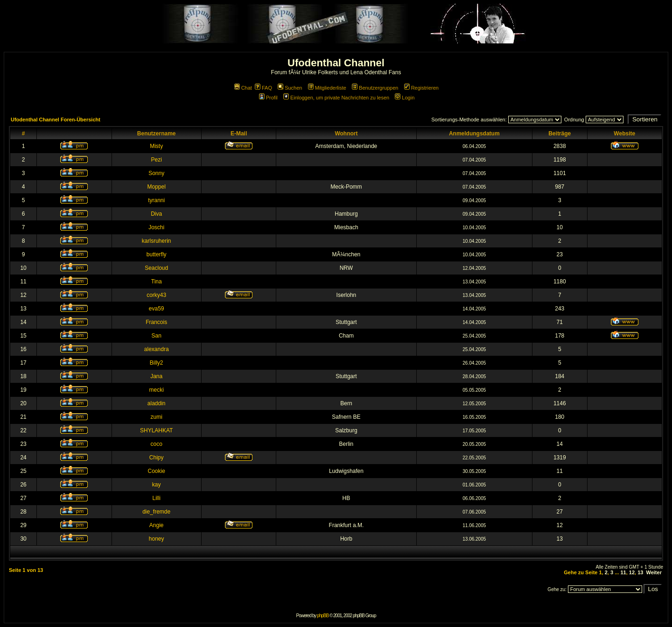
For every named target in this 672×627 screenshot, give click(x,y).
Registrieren (421, 88)
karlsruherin (157, 241)
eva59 (157, 309)
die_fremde (156, 512)
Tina (157, 282)
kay (157, 485)
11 (623, 572)
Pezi (157, 160)
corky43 (156, 295)
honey (157, 539)
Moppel (157, 187)
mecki (157, 390)
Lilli (157, 498)
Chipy (157, 458)
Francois (156, 322)
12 (632, 572)
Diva (156, 214)
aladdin (157, 403)
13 (640, 572)
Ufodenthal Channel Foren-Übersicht (56, 120)
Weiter (654, 572)
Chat (243, 88)
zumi (157, 417)
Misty (156, 146)
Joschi (156, 227)
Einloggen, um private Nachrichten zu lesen (336, 98)
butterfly (157, 254)
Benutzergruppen (375, 88)
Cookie (157, 471)
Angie (157, 525)
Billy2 (157, 363)
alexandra (157, 349)
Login (405, 98)
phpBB (323, 616)
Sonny (156, 173)
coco (157, 444)
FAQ (263, 88)
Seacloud (156, 268)
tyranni (156, 200)
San (157, 336)
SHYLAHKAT (156, 430)
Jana (156, 376)
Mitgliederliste (327, 88)
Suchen (290, 88)
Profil (268, 98)
